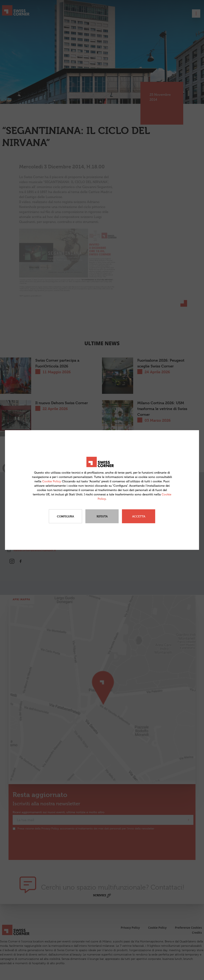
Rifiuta (102, 516)
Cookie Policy (52, 481)
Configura (65, 516)
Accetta (139, 516)
